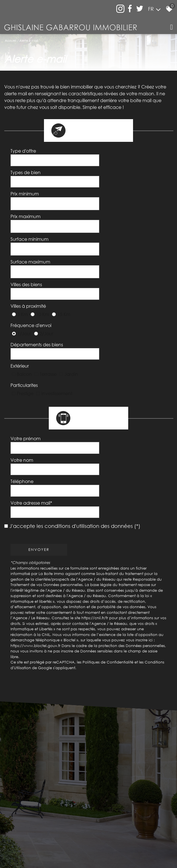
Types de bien (26, 168)
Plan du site (30, 834)
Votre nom (23, 374)
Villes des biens (27, 246)
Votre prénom (26, 359)
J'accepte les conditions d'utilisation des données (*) (75, 417)
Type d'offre (24, 153)
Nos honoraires (83, 834)
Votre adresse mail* (32, 403)
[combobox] (127, 153)
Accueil (10, 40)
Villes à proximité (29, 260)
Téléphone (23, 389)
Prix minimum (26, 183)
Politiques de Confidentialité (109, 553)
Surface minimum (30, 215)
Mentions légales (55, 834)
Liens (102, 834)
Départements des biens (38, 286)
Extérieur (21, 299)
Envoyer (40, 441)
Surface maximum (31, 231)
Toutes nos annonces (137, 834)
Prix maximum (26, 199)
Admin (113, 834)
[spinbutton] (127, 183)
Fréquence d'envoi (32, 272)
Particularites (25, 312)
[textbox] (127, 153)
